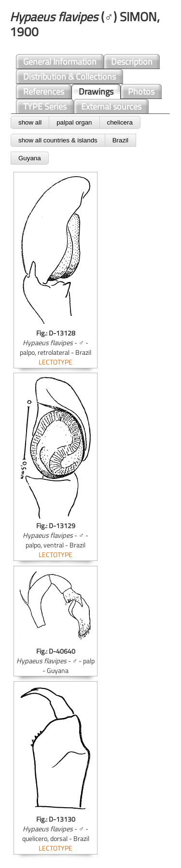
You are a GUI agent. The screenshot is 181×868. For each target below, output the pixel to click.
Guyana (30, 158)
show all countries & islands (58, 140)
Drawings (96, 91)
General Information (60, 62)
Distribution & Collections (70, 77)
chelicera (120, 122)
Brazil (120, 140)
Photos (141, 91)
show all (30, 122)
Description (132, 62)
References (44, 91)
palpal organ (74, 122)
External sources (111, 106)
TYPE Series (45, 106)
